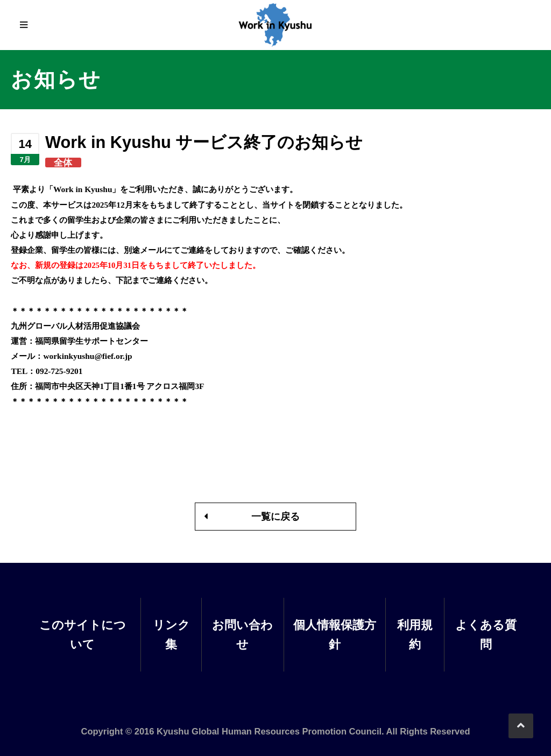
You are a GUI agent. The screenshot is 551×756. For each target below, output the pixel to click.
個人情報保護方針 (335, 634)
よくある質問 (486, 634)
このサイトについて (83, 634)
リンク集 (171, 634)
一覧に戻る (275, 517)
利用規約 (415, 634)
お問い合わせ (242, 634)
